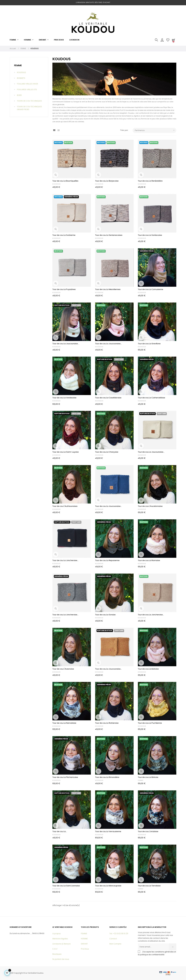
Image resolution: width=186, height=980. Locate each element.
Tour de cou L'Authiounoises (65, 506)
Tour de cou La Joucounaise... (66, 344)
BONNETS (21, 78)
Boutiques (57, 954)
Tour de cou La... (60, 832)
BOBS (19, 95)
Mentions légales (60, 939)
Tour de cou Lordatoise (148, 669)
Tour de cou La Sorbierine (64, 235)
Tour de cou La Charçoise (107, 452)
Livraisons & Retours (62, 944)
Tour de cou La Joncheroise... (65, 561)
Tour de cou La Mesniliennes (108, 289)
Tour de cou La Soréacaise (150, 235)
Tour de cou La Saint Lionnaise (66, 886)
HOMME (84, 939)
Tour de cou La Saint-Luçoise (66, 452)
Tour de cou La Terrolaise (149, 886)
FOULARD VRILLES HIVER (27, 84)
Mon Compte (115, 944)
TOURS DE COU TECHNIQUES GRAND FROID (29, 108)
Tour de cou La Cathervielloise (151, 398)
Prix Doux (85, 949)
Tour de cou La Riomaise (149, 561)
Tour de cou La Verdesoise (64, 398)
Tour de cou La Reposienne (107, 561)
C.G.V (55, 949)
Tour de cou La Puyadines (64, 289)
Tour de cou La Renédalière (150, 181)
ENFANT (84, 944)
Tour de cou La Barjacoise (107, 181)
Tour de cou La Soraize (105, 615)
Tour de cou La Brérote (148, 777)
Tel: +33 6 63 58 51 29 (119, 934)
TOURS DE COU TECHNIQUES (29, 101)
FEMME (18, 65)
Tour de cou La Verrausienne (108, 832)
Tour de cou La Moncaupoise (108, 886)
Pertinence (156, 130)
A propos (57, 934)
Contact (113, 939)
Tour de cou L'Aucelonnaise (150, 506)
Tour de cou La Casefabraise (108, 398)
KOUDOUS (21, 73)
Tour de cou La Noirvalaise (64, 723)
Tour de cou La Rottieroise (107, 723)
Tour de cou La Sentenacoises (109, 235)
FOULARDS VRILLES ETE (27, 90)
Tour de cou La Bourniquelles (65, 181)
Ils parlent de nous (61, 959)
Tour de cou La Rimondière (107, 777)
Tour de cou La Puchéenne (150, 723)
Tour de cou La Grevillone (149, 344)
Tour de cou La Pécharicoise (65, 777)
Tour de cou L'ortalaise (148, 832)
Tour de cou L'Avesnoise (63, 669)
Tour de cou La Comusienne (150, 289)
